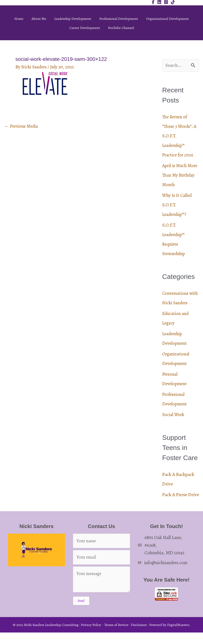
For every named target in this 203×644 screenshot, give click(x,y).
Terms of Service (116, 636)
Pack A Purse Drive (181, 504)
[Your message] (101, 591)
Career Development (85, 28)
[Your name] (101, 551)
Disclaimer (139, 636)
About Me (39, 19)
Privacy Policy (91, 636)
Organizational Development (167, 19)
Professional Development (119, 19)
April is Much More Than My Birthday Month (178, 175)
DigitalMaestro (178, 636)
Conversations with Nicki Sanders (176, 303)
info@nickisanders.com (167, 572)
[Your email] (101, 568)
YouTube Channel (121, 28)
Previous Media (23, 126)
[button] (81, 612)
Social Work (174, 424)
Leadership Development (73, 19)
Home (19, 19)
